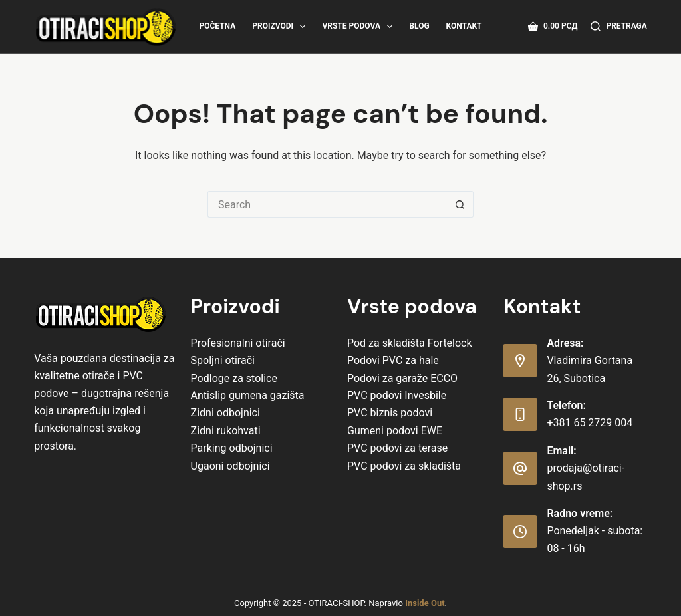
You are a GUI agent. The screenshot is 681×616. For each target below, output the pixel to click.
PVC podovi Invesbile (397, 395)
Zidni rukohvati (226, 431)
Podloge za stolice (234, 378)
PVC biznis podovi (390, 413)
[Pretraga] (618, 27)
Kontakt (464, 26)
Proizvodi (281, 27)
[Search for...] (327, 204)
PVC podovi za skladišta (404, 466)
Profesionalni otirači (238, 343)
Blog (419, 26)
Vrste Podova (360, 27)
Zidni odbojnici (225, 413)
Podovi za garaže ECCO (402, 378)
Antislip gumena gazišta (248, 395)
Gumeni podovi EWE (395, 431)
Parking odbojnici (232, 448)
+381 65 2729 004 (590, 423)
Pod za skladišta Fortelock (410, 343)
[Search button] (460, 204)
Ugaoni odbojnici (230, 466)
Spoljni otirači (223, 360)
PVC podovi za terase (397, 448)
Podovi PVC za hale (393, 360)
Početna (217, 26)
